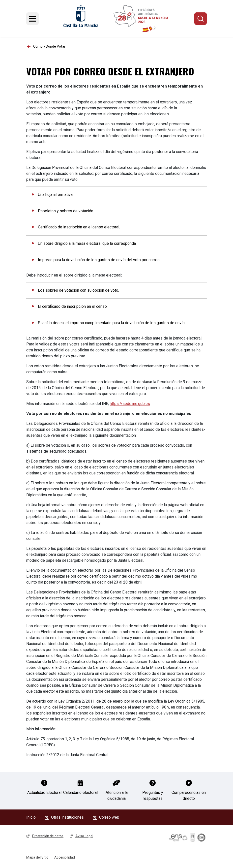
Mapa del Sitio (37, 857)
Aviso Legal (84, 836)
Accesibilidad (65, 857)
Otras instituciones (67, 817)
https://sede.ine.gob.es (130, 404)
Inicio (31, 817)
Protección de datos (48, 836)
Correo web (109, 817)
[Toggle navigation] (32, 19)
